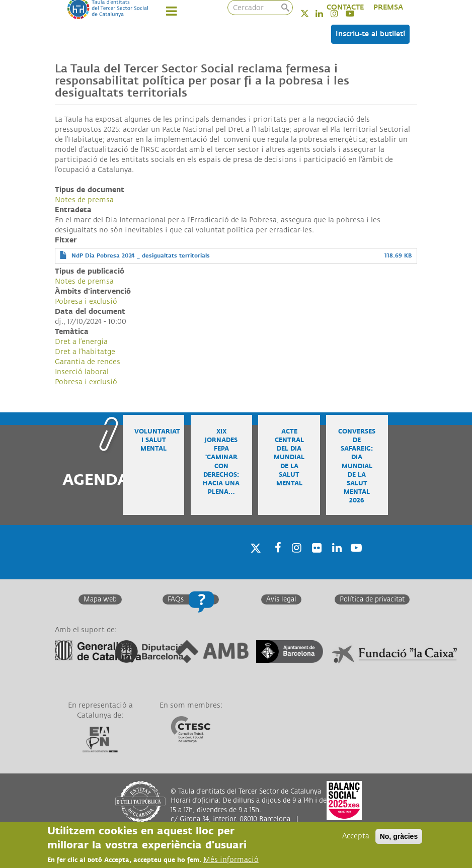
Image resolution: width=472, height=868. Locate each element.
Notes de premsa (84, 200)
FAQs (176, 599)
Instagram (295, 561)
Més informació (231, 860)
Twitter (311, 13)
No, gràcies (399, 836)
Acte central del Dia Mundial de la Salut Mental (289, 458)
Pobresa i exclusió (86, 301)
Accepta (356, 836)
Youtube (355, 561)
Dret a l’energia (81, 342)
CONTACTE (345, 7)
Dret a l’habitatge (85, 352)
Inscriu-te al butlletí (370, 34)
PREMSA (388, 7)
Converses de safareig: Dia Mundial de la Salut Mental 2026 (357, 466)
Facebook (275, 561)
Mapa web (100, 599)
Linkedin (326, 13)
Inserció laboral (82, 372)
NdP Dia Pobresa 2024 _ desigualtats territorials (141, 256)
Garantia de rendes (88, 362)
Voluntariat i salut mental (157, 440)
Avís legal (281, 599)
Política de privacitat (372, 599)
